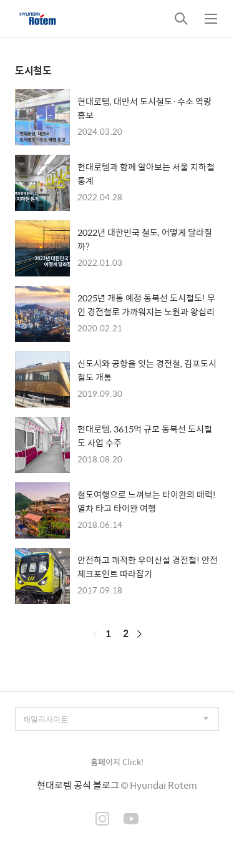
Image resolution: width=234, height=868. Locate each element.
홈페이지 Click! (117, 762)
